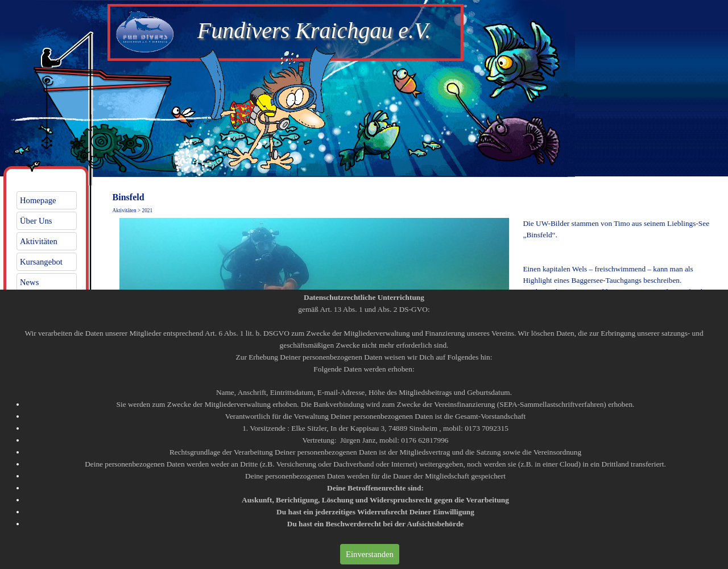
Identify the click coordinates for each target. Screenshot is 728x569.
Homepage (38, 200)
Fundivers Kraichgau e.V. (314, 30)
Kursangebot (41, 262)
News (29, 282)
